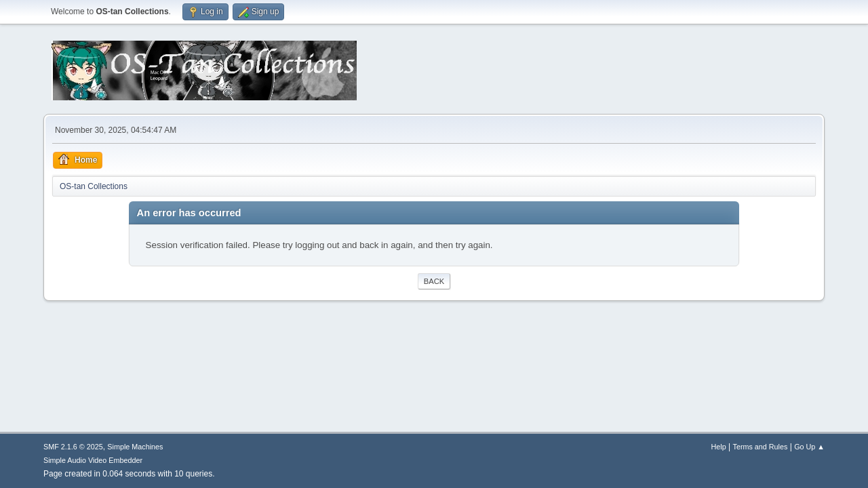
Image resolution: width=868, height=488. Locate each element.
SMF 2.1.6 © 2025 (73, 447)
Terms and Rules (761, 447)
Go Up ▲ (809, 447)
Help (719, 447)
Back (434, 281)
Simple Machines (135, 447)
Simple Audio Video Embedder (93, 460)
